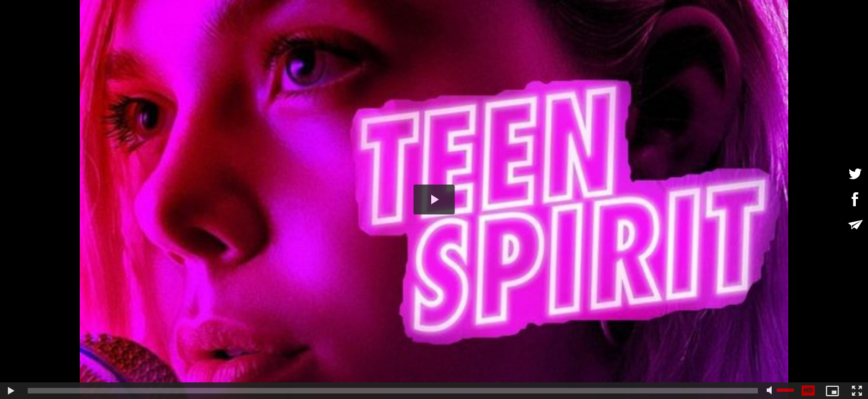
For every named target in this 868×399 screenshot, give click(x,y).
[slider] (393, 391)
